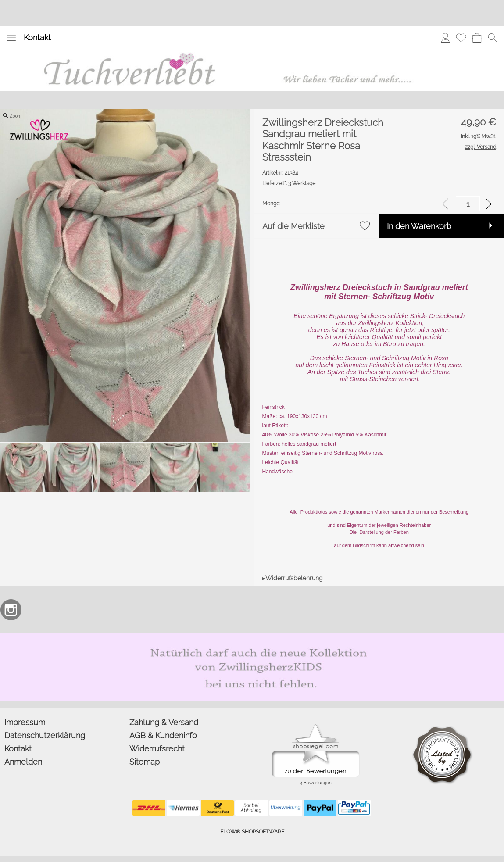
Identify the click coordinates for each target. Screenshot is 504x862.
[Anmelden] (445, 38)
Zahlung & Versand (164, 722)
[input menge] (468, 204)
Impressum (25, 722)
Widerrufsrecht (157, 749)
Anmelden (23, 762)
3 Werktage (289, 183)
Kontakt (37, 38)
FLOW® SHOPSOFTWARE (252, 832)
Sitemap (145, 762)
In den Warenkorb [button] (419, 226)
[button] (11, 38)
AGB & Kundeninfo (163, 735)
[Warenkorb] (477, 38)
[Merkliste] (461, 38)
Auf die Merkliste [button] (293, 226)
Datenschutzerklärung (45, 735)
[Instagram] (11, 610)
